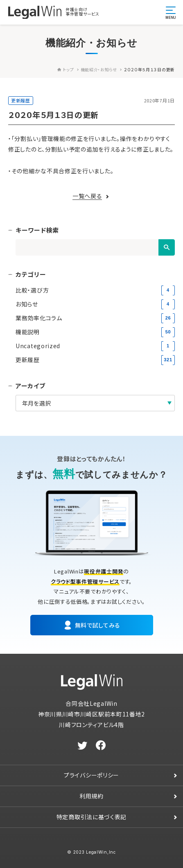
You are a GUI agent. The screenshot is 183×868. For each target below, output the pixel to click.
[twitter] (82, 746)
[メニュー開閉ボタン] (171, 12)
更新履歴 (21, 100)
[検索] (167, 247)
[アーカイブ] (95, 403)
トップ (66, 69)
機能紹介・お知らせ (99, 69)
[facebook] (101, 746)
